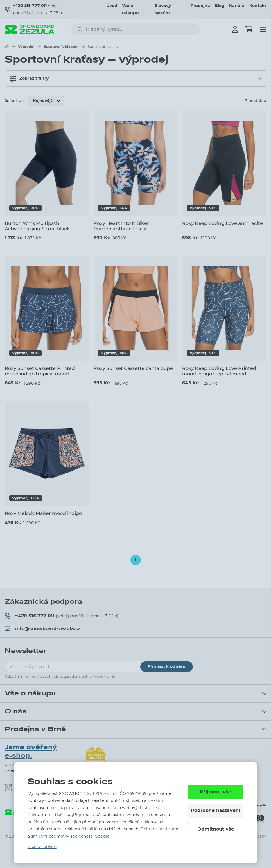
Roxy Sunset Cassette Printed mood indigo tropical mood (40, 371)
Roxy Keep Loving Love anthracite (222, 223)
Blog (220, 6)
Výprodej (26, 47)
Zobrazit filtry (29, 79)
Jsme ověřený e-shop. (31, 751)
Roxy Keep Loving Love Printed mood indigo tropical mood (219, 371)
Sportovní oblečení (61, 47)
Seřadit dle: (15, 101)
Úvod (112, 6)
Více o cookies (42, 847)
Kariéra (237, 6)
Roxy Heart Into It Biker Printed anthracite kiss (121, 226)
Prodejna (200, 6)
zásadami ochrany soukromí (89, 677)
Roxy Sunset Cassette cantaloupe (133, 368)
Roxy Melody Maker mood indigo (43, 513)
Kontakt (258, 6)
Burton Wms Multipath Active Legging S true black (37, 226)
